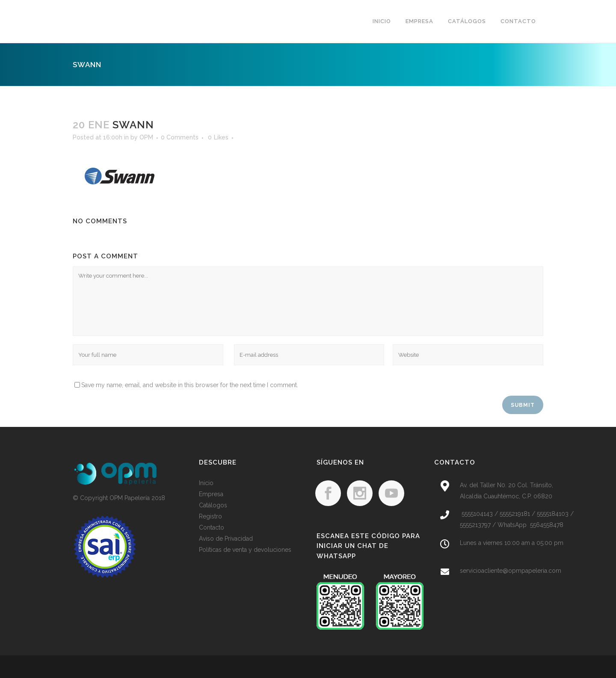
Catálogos (213, 505)
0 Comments (180, 137)
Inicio (206, 483)
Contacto (212, 527)
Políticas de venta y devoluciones (245, 550)
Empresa (211, 494)
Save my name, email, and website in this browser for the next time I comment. (190, 385)
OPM (146, 137)
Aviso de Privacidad (226, 539)
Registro (210, 516)
